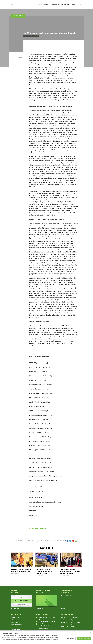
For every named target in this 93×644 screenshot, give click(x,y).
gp (73, 541)
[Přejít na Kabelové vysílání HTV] (22, 601)
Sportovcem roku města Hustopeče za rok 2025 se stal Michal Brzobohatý (70, 571)
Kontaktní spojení (16, 622)
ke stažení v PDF (15, 608)
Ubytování (73, 620)
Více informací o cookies (10, 638)
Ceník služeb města (16, 625)
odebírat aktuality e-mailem (26, 541)
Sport (20, 59)
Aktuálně (39, 5)
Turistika (47, 5)
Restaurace (64, 622)
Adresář (74, 5)
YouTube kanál (39, 608)
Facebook (63, 608)
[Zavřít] (91, 633)
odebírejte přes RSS (45, 541)
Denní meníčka (64, 626)
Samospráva (55, 5)
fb (67, 541)
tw (70, 541)
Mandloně (63, 620)
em (76, 541)
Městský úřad (65, 5)
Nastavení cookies (78, 642)
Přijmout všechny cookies (84, 639)
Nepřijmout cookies (70, 639)
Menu (12, 4)
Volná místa (14, 627)
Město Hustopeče (66, 596)
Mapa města (74, 626)
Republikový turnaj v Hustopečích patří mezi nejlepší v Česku (44, 571)
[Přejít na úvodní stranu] (25, 5)
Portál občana (15, 618)
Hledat (80, 5)
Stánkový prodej (16, 629)
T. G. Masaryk (74, 618)
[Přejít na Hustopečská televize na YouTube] (47, 601)
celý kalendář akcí (44, 629)
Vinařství (63, 618)
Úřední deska (15, 620)
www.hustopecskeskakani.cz (39, 528)
